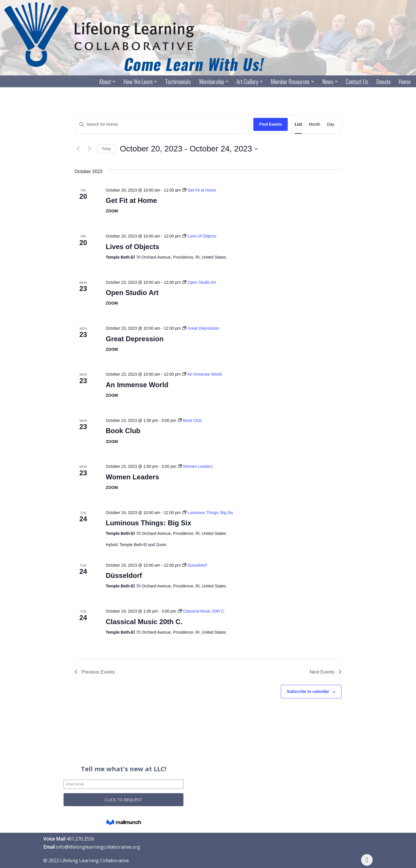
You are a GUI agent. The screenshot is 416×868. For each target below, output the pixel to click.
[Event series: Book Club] (190, 420)
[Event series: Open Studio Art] (199, 282)
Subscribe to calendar (308, 692)
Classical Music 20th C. (144, 622)
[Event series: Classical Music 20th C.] (201, 611)
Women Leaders (132, 477)
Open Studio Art (132, 293)
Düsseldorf (124, 576)
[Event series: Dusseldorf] (195, 565)
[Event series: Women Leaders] (195, 466)
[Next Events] (89, 149)
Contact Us (357, 82)
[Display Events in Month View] (314, 125)
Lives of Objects (132, 247)
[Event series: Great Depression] (201, 328)
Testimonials (177, 82)
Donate (383, 82)
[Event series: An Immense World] (202, 374)
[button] (114, 81)
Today (106, 149)
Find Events (271, 125)
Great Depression (135, 339)
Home (405, 82)
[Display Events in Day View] (331, 125)
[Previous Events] (78, 149)
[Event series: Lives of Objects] (199, 236)
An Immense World (137, 385)
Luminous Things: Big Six (148, 523)
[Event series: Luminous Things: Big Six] (208, 513)
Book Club (123, 431)
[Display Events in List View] (298, 125)
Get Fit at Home (131, 201)
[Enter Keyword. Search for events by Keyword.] (164, 125)
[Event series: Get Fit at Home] (199, 190)
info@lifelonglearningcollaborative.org (98, 847)
